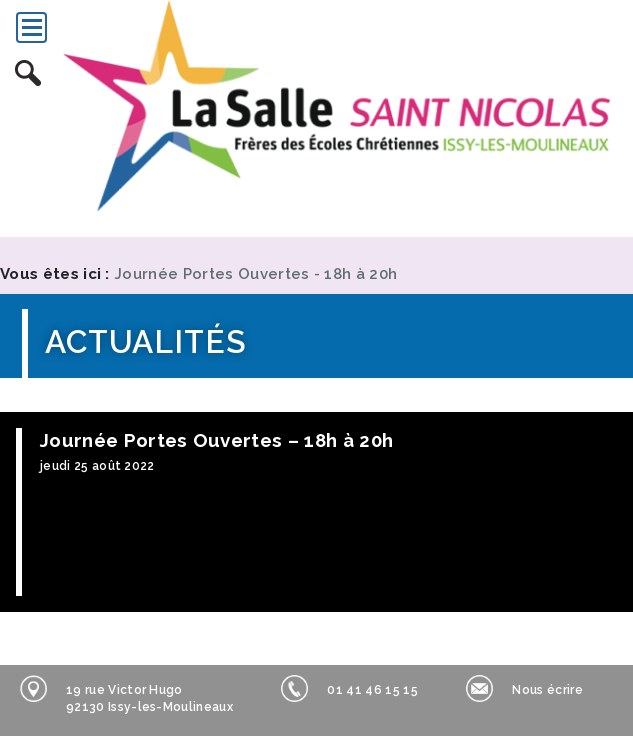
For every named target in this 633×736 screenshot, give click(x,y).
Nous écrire (524, 688)
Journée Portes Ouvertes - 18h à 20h (255, 274)
